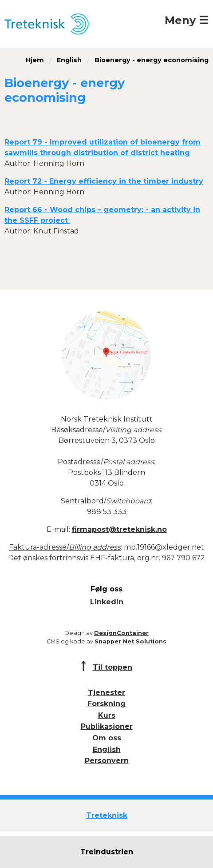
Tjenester (106, 693)
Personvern (107, 761)
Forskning (106, 704)
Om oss (107, 738)
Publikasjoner (107, 726)
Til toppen (112, 667)
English (69, 60)
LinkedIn (107, 602)
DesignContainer (121, 633)
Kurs (107, 715)
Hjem (35, 60)
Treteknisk (107, 815)
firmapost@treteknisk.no (119, 529)
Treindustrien (107, 852)
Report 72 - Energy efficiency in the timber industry (104, 181)
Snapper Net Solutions (130, 641)
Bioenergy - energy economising (152, 60)
